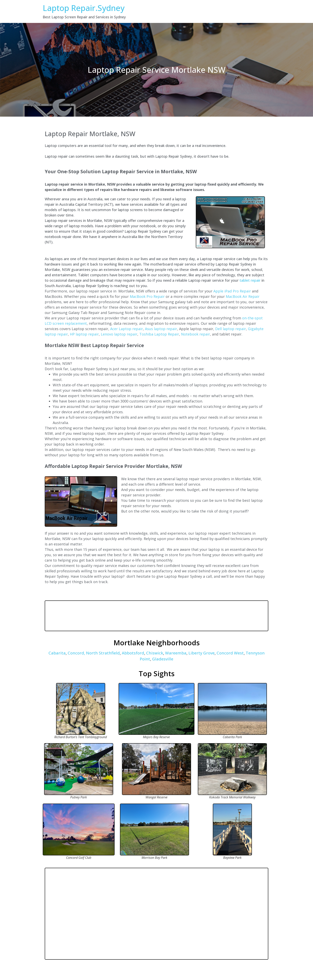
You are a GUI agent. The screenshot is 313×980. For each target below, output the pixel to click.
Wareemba (176, 653)
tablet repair (250, 280)
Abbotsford (133, 653)
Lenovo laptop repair (119, 334)
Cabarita (57, 653)
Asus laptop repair (161, 329)
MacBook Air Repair (243, 296)
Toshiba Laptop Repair (159, 334)
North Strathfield (103, 653)
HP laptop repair (84, 334)
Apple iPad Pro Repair (232, 291)
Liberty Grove (202, 653)
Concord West (230, 653)
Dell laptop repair (231, 329)
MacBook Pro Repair (147, 296)
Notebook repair (196, 334)
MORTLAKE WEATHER (156, 616)
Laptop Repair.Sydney (84, 8)
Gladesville (162, 659)
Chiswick (155, 653)
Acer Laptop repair (127, 329)
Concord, (76, 653)
